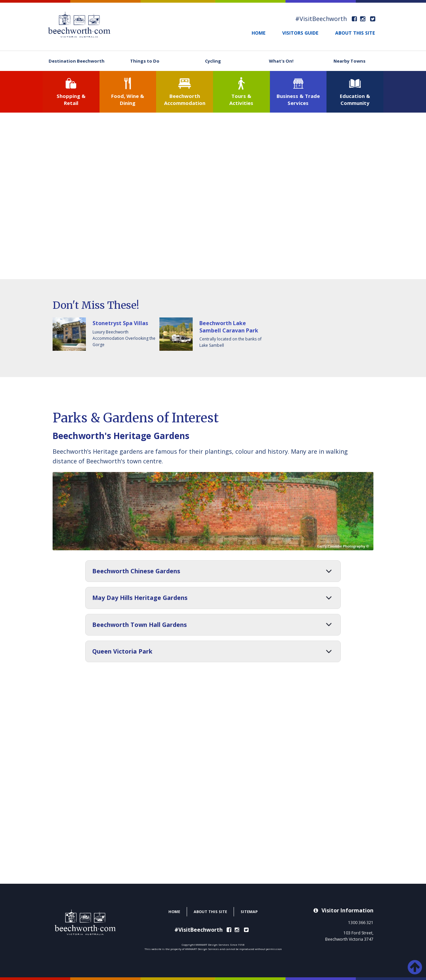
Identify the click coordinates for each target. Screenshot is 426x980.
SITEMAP (249, 912)
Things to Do (145, 61)
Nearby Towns (349, 61)
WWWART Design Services (202, 949)
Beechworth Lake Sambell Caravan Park (229, 327)
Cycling (213, 61)
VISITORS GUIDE (300, 33)
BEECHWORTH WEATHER (213, 859)
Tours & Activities (241, 99)
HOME (259, 33)
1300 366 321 (361, 923)
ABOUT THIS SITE (355, 33)
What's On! (281, 61)
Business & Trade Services (298, 99)
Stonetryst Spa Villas (120, 323)
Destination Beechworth (77, 61)
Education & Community (355, 99)
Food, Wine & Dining (128, 99)
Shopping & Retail (71, 99)
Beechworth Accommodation (185, 99)
